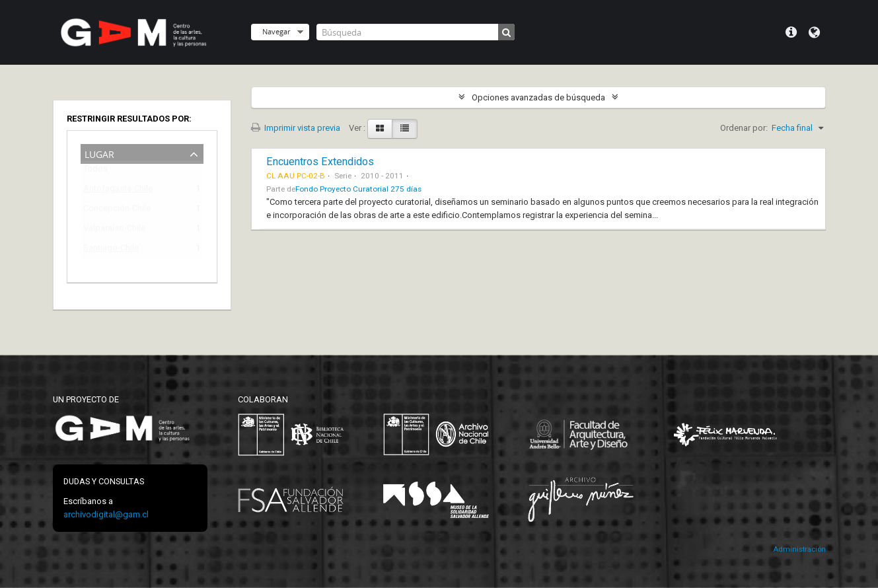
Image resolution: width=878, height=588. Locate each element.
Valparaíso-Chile (114, 230)
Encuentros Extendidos (320, 162)
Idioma (814, 32)
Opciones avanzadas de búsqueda (538, 97)
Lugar (99, 153)
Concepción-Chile (117, 210)
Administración (799, 549)
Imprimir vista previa (296, 128)
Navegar (276, 31)
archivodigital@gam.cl (106, 514)
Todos (95, 171)
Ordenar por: (744, 128)
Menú (791, 32)
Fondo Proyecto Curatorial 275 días (358, 189)
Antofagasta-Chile (118, 191)
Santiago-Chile (111, 250)
